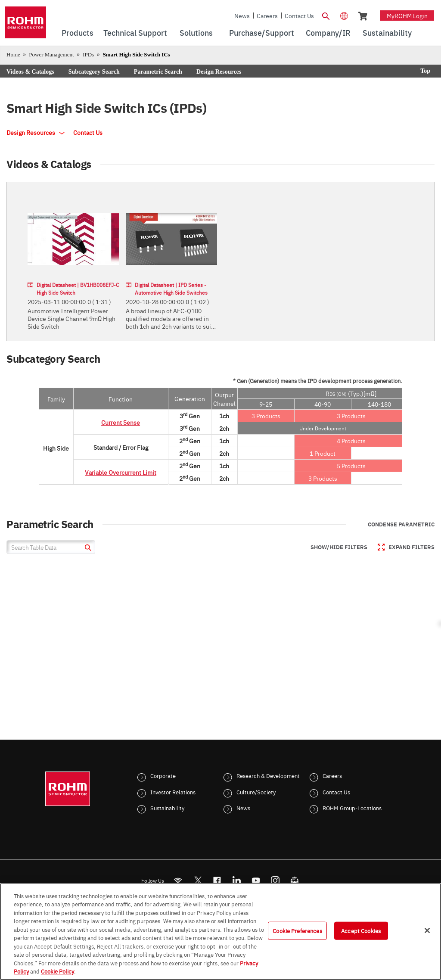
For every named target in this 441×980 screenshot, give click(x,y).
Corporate (163, 775)
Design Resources (219, 72)
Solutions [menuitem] (196, 33)
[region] (220, 932)
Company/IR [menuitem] (328, 33)
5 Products (351, 466)
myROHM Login (407, 16)
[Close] (427, 930)
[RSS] (178, 880)
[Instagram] (275, 880)
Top (425, 71)
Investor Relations (173, 792)
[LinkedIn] (237, 880)
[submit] (87, 549)
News (242, 16)
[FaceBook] (217, 880)
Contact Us (299, 16)
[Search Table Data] (51, 547)
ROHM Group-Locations (352, 808)
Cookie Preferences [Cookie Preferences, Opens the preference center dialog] (297, 930)
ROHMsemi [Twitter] (198, 880)
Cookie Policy (57, 971)
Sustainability (167, 808)
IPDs (88, 54)
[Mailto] (295, 880)
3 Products (266, 416)
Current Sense (121, 422)
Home (13, 54)
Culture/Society (256, 792)
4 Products (351, 441)
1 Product (323, 453)
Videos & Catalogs (30, 72)
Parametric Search (158, 72)
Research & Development (268, 775)
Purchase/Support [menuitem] (262, 33)
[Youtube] (256, 880)
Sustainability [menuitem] (387, 33)
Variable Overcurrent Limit (121, 472)
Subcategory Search (94, 72)
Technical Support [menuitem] (135, 33)
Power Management (51, 54)
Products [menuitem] (78, 33)
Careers (267, 16)
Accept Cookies (361, 930)
